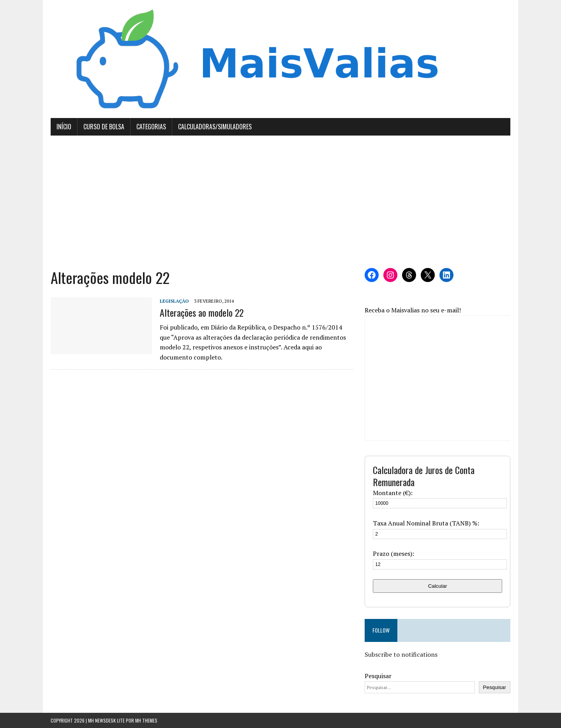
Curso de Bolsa (104, 127)
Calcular (438, 586)
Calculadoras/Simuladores (215, 127)
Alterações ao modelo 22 (202, 312)
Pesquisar (378, 676)
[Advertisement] (280, 202)
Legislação (174, 301)
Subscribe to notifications (401, 654)
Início (64, 127)
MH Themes (146, 720)
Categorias (151, 127)
